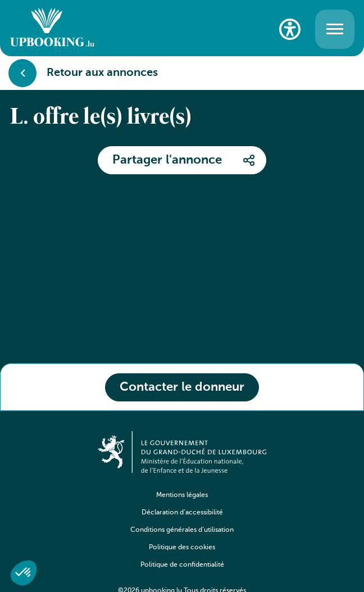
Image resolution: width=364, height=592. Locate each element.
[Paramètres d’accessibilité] (290, 29)
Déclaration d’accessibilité (182, 513)
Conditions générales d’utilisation (182, 530)
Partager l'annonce (167, 160)
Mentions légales (182, 495)
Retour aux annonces (83, 73)
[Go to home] (52, 29)
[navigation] (182, 538)
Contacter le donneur (182, 387)
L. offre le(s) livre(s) (101, 118)
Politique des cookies (182, 548)
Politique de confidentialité (182, 565)
